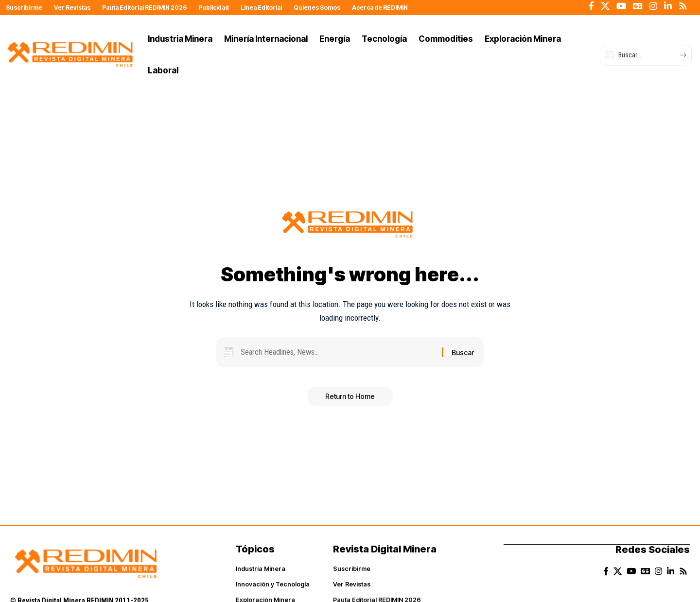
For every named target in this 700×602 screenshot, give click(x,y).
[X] (605, 6)
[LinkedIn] (668, 6)
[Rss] (683, 6)
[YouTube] (621, 6)
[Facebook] (591, 6)
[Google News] (638, 6)
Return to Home (350, 398)
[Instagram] (653, 6)
